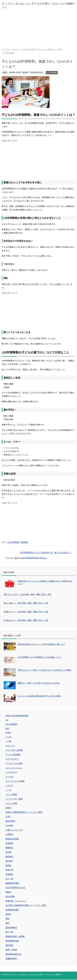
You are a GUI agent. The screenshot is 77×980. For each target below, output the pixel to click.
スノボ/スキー (11, 772)
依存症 (8, 808)
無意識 (8, 865)
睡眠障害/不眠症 (12, 883)
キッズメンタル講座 (14, 763)
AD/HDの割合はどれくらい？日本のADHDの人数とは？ (41, 644)
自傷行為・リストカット (16, 901)
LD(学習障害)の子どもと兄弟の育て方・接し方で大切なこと (46, 553)
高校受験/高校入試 (13, 954)
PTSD (8, 733)
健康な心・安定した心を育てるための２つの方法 (39, 683)
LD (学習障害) (52, 73)
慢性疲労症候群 (12, 839)
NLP (7, 729)
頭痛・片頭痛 (11, 950)
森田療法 (9, 857)
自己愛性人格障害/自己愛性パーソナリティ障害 (26, 905)
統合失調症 (10, 897)
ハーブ (8, 790)
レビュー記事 (11, 803)
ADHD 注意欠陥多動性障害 (17, 716)
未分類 (8, 852)
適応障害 (9, 945)
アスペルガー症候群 (14, 750)
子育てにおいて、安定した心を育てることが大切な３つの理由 (44, 670)
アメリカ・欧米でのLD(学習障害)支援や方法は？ (26, 558)
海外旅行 (9, 861)
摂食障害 (9, 843)
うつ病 (8, 741)
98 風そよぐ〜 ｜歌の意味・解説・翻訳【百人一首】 (26, 612)
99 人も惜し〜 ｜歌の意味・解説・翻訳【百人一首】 (26, 603)
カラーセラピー (12, 759)
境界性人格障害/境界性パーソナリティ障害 (24, 812)
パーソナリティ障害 (14, 799)
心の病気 (9, 826)
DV (7, 720)
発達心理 (9, 870)
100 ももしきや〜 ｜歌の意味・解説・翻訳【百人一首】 (28, 594)
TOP (32, 49)
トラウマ (9, 786)
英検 (7, 919)
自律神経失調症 (12, 910)
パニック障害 (11, 794)
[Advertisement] (38, 30)
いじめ (8, 737)
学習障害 (24, 542)
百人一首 (9, 879)
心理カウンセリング (14, 830)
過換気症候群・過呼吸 (15, 936)
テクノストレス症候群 (15, 781)
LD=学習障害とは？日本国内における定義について (39, 657)
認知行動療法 (11, 928)
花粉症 (8, 914)
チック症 (9, 777)
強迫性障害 (10, 821)
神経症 (8, 892)
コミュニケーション (14, 768)
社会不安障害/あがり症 (15, 888)
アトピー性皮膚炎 (13, 755)
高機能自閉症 (11, 959)
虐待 (7, 923)
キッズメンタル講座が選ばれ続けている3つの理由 (39, 696)
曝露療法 (9, 848)
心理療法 (9, 834)
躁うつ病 (9, 932)
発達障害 (9, 874)
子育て (8, 817)
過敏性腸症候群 (12, 941)
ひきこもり (10, 746)
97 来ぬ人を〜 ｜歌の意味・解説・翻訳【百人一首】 (26, 620)
